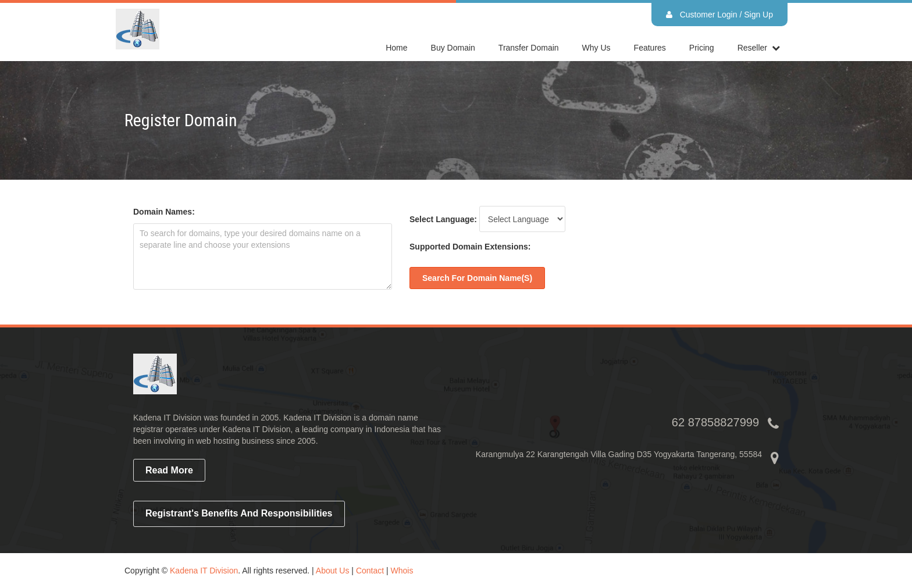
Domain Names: (164, 212)
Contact (370, 571)
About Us (333, 571)
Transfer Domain (529, 48)
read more (169, 470)
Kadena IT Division (204, 571)
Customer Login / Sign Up (719, 15)
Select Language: (443, 219)
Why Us (596, 48)
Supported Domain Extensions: (470, 247)
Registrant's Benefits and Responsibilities (239, 513)
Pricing (702, 48)
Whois (402, 571)
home (396, 48)
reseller (752, 48)
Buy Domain (453, 48)
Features (650, 48)
